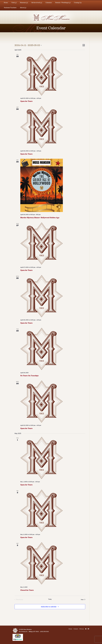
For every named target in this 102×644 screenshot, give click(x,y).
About (23, 8)
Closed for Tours (27, 590)
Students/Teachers (10, 8)
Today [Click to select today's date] (50, 599)
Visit (14, 3)
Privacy (82, 629)
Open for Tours (26, 101)
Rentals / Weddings (63, 3)
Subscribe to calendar (49, 607)
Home (6, 3)
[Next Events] (83, 600)
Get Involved (37, 3)
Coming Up (78, 3)
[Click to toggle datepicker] (28, 45)
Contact (76, 629)
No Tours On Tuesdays (29, 376)
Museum (24, 3)
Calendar (49, 3)
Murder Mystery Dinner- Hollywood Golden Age (40, 218)
